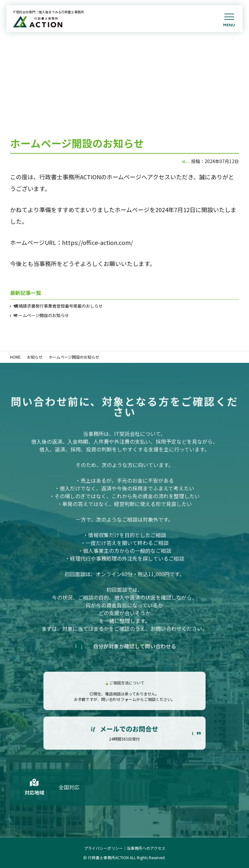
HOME (15, 357)
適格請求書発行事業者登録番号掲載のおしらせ (59, 306)
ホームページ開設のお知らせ (42, 315)
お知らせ (35, 357)
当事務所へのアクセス (146, 848)
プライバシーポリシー (103, 848)
